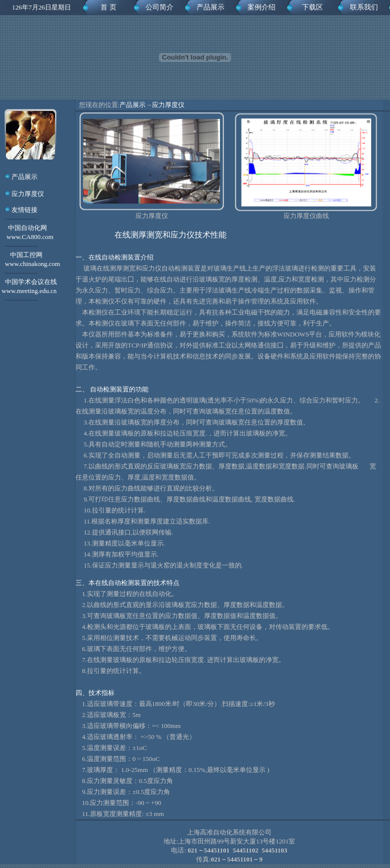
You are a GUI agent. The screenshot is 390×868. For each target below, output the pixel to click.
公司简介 (159, 7)
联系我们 (364, 7)
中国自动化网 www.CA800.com (27, 237)
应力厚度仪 (27, 194)
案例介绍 (261, 7)
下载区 (312, 7)
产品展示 (210, 7)
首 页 (108, 7)
